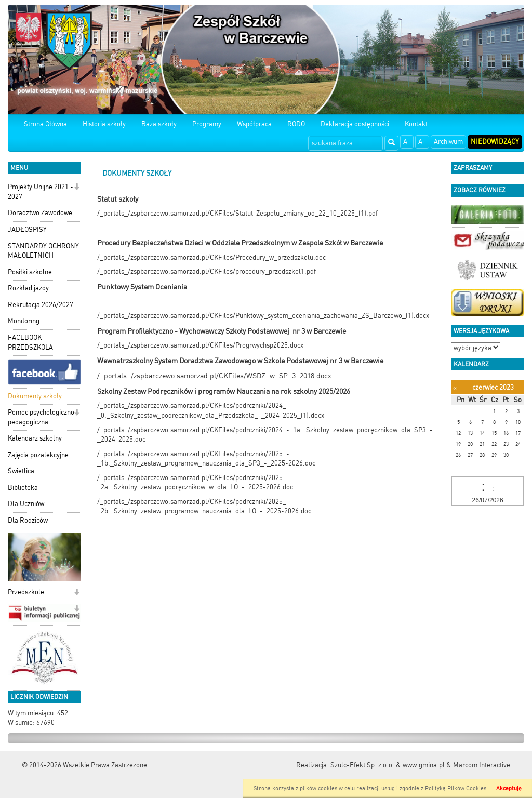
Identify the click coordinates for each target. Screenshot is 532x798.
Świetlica (21, 471)
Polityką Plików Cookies (456, 788)
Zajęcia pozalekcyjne (38, 455)
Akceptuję (509, 788)
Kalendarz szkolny (35, 438)
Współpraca (254, 124)
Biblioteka (23, 488)
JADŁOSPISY (27, 229)
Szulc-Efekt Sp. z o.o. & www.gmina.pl (388, 765)
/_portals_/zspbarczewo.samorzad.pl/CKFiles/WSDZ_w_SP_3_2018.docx (214, 376)
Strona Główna (45, 124)
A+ (422, 142)
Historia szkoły (104, 124)
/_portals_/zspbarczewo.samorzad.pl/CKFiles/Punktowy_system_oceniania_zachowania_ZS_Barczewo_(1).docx (263, 316)
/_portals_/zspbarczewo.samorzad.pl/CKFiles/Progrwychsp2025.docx (200, 345)
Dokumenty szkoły (35, 396)
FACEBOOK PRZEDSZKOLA (30, 342)
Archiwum (448, 142)
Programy (207, 124)
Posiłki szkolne (30, 272)
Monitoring (24, 321)
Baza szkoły (159, 124)
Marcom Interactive (482, 765)
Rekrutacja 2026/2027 (41, 305)
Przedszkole (26, 592)
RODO (296, 124)
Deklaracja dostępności (355, 124)
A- (407, 142)
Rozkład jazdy (28, 288)
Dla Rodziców (28, 520)
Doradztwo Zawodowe (40, 213)
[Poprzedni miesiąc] (455, 388)
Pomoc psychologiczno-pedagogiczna (43, 417)
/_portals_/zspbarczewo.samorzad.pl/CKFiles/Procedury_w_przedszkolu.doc (211, 257)
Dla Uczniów (26, 504)
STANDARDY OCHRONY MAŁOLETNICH (43, 251)
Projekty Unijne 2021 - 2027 (41, 192)
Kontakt (416, 124)
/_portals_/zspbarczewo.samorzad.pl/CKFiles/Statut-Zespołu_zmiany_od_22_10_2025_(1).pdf (237, 213)
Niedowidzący (495, 142)
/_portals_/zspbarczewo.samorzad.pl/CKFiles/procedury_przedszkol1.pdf (207, 271)
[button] (77, 188)
